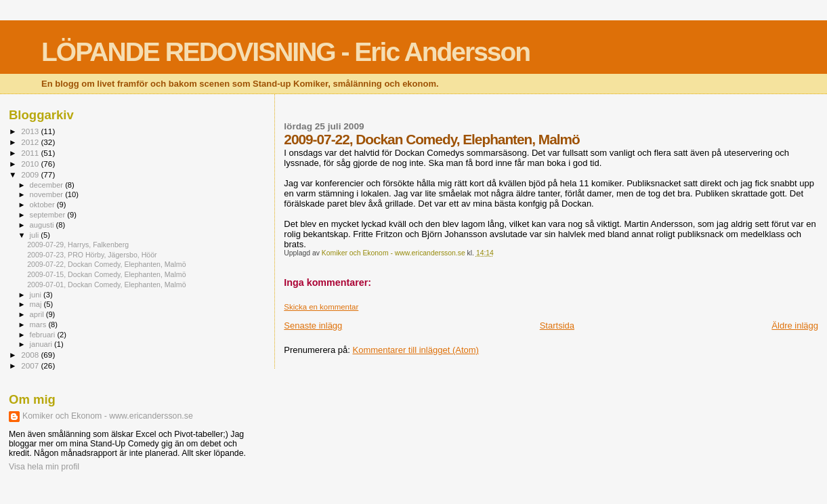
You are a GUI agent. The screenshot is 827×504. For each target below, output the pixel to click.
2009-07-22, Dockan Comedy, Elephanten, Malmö (106, 264)
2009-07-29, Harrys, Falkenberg (78, 245)
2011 (31, 153)
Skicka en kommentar (321, 307)
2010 (31, 164)
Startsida (557, 325)
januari (42, 344)
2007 (31, 365)
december (48, 185)
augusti (43, 225)
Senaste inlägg (313, 325)
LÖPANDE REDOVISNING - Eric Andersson (285, 52)
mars (39, 324)
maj (37, 304)
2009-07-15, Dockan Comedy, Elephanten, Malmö (106, 274)
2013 (31, 131)
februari (44, 335)
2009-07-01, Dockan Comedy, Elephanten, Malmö (106, 285)
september (49, 215)
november (48, 194)
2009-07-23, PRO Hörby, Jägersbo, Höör (92, 255)
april (38, 314)
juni (37, 295)
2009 (31, 174)
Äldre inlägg (795, 325)
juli (36, 235)
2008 (31, 355)
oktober (43, 205)
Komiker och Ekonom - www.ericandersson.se (108, 416)
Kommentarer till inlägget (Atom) (415, 350)
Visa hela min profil (44, 467)
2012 (31, 142)
